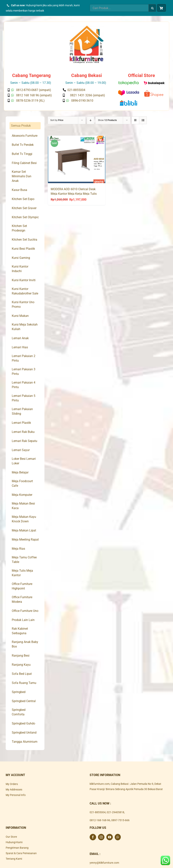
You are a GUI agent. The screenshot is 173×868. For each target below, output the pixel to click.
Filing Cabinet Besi (24, 163)
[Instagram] (101, 837)
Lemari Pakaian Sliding (22, 411)
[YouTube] (110, 837)
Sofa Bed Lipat (22, 674)
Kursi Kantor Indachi (20, 269)
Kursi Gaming (21, 258)
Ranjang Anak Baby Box (25, 644)
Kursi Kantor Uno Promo (23, 304)
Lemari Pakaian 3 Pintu (24, 372)
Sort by (57, 120)
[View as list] (143, 120)
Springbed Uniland (24, 733)
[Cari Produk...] (119, 8)
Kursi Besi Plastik (23, 249)
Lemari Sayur (21, 450)
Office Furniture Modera (22, 599)
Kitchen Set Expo (23, 199)
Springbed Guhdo (23, 723)
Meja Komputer (22, 495)
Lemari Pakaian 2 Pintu (24, 358)
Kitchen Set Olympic (25, 217)
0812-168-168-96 (100, 820)
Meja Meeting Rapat (25, 540)
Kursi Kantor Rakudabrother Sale (25, 291)
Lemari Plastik (21, 423)
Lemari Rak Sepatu (24, 441)
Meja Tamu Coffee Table (24, 560)
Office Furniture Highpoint (22, 586)
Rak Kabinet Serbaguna (20, 631)
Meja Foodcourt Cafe (22, 483)
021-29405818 (115, 812)
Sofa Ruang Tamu (24, 683)
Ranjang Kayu (21, 665)
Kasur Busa (19, 190)
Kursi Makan (20, 316)
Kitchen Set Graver (24, 208)
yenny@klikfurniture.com (104, 863)
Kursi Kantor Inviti (24, 280)
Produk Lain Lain (23, 620)
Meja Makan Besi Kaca (23, 506)
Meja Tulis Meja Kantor (22, 573)
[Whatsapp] (118, 837)
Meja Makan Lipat (24, 530)
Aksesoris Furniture (25, 136)
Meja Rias (18, 549)
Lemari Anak (20, 338)
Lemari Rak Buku (23, 432)
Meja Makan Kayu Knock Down (24, 519)
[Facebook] (93, 837)
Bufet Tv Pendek (23, 145)
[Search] (152, 8)
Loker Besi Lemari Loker (24, 461)
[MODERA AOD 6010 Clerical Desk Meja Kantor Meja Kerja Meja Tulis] (77, 159)
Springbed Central (24, 701)
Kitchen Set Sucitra (24, 240)
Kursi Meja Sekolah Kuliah (25, 327)
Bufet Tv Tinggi (22, 154)
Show (107, 120)
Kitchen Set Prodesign (19, 228)
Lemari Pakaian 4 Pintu (24, 385)
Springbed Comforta (19, 712)
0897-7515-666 (120, 820)
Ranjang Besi (21, 656)
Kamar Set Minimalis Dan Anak (22, 176)
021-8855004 (98, 812)
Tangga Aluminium (25, 742)
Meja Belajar (20, 472)
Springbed (19, 692)
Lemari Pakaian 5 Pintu (24, 398)
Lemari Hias (20, 347)
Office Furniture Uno (25, 611)
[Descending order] (90, 120)
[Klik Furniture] (87, 27)
